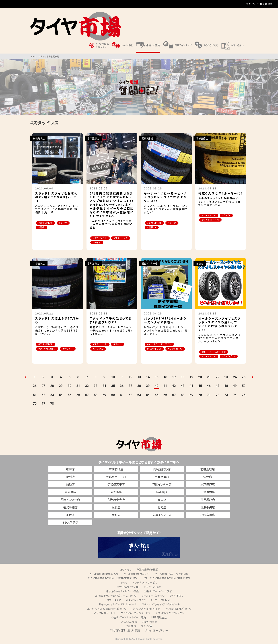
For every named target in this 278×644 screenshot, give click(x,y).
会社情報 (131, 626)
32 (87, 386)
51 (35, 395)
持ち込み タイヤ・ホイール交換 (122, 591)
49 (235, 386)
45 (200, 386)
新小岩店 (162, 492)
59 (104, 395)
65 (156, 395)
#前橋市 (152, 228)
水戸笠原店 (208, 484)
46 (209, 386)
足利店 (70, 477)
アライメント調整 (153, 587)
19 (191, 377)
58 (96, 395)
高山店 (162, 500)
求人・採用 (147, 626)
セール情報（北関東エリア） (104, 574)
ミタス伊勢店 (70, 523)
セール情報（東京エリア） (137, 574)
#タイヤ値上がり (211, 220)
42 (174, 386)
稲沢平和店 (70, 507)
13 (139, 377)
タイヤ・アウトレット (161, 600)
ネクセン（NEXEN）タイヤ (178, 609)
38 (139, 386)
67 (174, 395)
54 (61, 395)
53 (52, 395)
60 (113, 395)
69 (191, 395)
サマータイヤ (114, 600)
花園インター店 (162, 484)
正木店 (70, 515)
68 (183, 395)
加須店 (70, 484)
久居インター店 (162, 515)
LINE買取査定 (159, 618)
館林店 (70, 469)
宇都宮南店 (162, 477)
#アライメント (100, 238)
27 (43, 386)
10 (113, 377)
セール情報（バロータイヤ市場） (172, 574)
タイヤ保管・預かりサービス (136, 613)
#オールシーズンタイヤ (160, 345)
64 (148, 395)
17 (174, 377)
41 (165, 386)
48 (226, 386)
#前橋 (42, 228)
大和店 (116, 515)
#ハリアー (69, 349)
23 (226, 377)
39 (148, 386)
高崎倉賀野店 (162, 469)
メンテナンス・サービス (145, 583)
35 (113, 386)
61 (122, 395)
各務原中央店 (116, 500)
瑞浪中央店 (208, 507)
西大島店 (70, 492)
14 (148, 377)
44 (191, 386)
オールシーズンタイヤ (153, 596)
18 (183, 377)
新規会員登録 (265, 4)
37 (130, 386)
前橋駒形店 (116, 469)
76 (35, 404)
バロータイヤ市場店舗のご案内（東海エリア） (166, 578)
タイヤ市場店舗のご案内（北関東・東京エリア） (112, 578)
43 (183, 386)
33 (96, 386)
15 (156, 377)
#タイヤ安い (230, 356)
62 (130, 395)
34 (104, 386)
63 (139, 395)
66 (165, 395)
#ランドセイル (176, 349)
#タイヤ (64, 223)
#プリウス (98, 349)
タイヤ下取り (177, 596)
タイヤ (124, 583)
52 (43, 395)
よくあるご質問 (129, 622)
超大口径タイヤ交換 (128, 587)
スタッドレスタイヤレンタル (170, 613)
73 (226, 395)
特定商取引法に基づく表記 (125, 631)
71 (209, 395)
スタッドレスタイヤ (136, 600)
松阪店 (116, 507)
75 (244, 395)
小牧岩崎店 (208, 515)
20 (200, 377)
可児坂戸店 (208, 500)
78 (52, 404)
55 (69, 395)
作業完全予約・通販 (147, 570)
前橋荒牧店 (208, 469)
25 (244, 377)
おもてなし (126, 570)
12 (130, 377)
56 (78, 395)
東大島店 (116, 492)
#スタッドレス (46, 223)
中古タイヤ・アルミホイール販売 (129, 618)
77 (43, 404)
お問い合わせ (150, 622)
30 (69, 386)
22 (217, 377)
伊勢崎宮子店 (116, 484)
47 (217, 386)
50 (244, 386)
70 (200, 395)
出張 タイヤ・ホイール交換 (158, 591)
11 (122, 377)
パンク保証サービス (105, 613)
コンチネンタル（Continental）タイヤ (107, 609)
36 (122, 386)
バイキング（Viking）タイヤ (146, 609)
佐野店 (208, 477)
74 (235, 395)
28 (52, 386)
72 (217, 395)
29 (61, 386)
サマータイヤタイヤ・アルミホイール (118, 604)
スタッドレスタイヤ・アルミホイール (161, 604)
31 (78, 386)
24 (235, 377)
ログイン (250, 4)
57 (87, 395)
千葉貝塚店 (208, 492)
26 (35, 386)
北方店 (162, 507)
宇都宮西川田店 (116, 477)
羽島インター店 (70, 500)
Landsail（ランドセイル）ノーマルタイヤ (116, 596)
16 (165, 377)
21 (209, 377)
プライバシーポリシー (156, 631)
